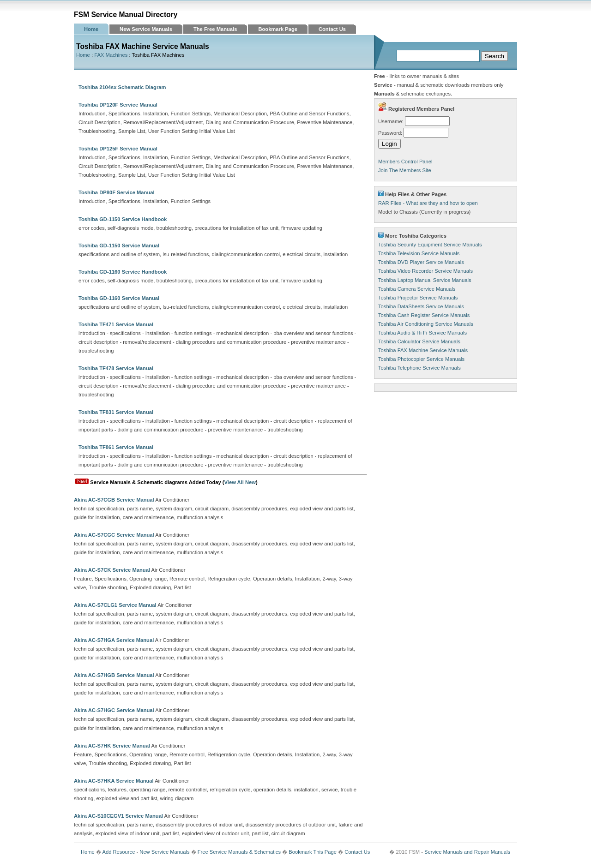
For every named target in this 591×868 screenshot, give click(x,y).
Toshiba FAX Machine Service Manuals (423, 350)
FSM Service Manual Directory (126, 15)
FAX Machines (111, 55)
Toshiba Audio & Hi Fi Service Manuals (422, 333)
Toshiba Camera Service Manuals (417, 289)
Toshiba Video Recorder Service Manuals (425, 271)
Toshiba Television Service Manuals (419, 253)
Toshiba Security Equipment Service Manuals (430, 245)
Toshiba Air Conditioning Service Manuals (426, 324)
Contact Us (332, 29)
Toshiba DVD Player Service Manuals (421, 262)
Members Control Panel (405, 162)
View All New (240, 482)
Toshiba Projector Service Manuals (418, 298)
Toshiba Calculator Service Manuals (419, 341)
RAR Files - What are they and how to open (428, 203)
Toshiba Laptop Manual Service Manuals (425, 280)
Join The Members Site (405, 170)
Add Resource (118, 852)
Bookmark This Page (313, 852)
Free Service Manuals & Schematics (239, 852)
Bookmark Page (278, 29)
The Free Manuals (215, 29)
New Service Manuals (146, 29)
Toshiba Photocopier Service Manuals (421, 359)
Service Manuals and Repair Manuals (467, 852)
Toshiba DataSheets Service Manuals (421, 306)
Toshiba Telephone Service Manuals (419, 368)
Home (91, 29)
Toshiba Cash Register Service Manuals (424, 315)
